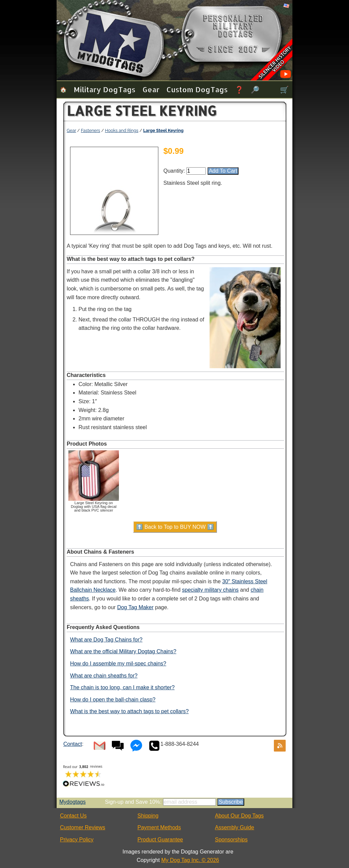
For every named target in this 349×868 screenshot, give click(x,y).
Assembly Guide (235, 827)
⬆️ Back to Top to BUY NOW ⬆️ (175, 527)
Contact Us (73, 816)
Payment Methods (159, 827)
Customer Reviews (83, 827)
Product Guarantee (160, 840)
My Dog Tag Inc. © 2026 (190, 860)
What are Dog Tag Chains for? (106, 640)
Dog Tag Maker (135, 607)
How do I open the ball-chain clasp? (113, 700)
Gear (151, 89)
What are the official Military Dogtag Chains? (123, 651)
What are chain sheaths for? (104, 676)
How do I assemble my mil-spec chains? (118, 664)
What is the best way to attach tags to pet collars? (129, 711)
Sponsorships (231, 840)
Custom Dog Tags (197, 89)
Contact (73, 744)
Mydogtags (72, 802)
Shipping (148, 816)
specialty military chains (210, 590)
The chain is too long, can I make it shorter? (122, 687)
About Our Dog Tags (239, 816)
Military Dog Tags (105, 89)
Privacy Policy (77, 840)
